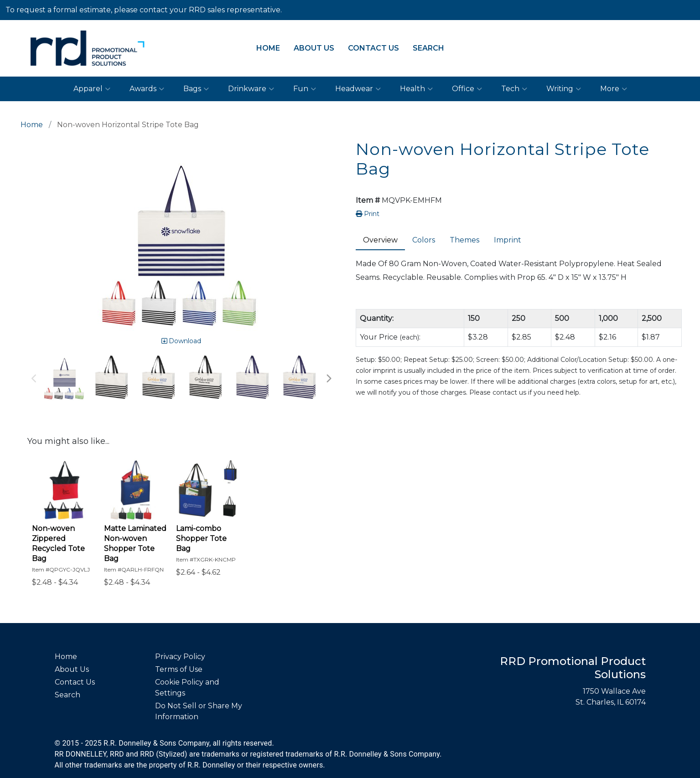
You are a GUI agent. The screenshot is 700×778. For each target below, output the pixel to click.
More (614, 89)
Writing (564, 89)
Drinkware (251, 89)
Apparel (92, 89)
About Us (314, 48)
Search (428, 48)
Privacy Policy (180, 657)
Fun (305, 89)
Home (268, 48)
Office (467, 89)
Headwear (358, 89)
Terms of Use (179, 669)
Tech (514, 89)
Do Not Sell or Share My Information (199, 711)
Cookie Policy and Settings (187, 688)
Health (416, 89)
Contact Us (373, 48)
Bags (196, 89)
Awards (147, 89)
